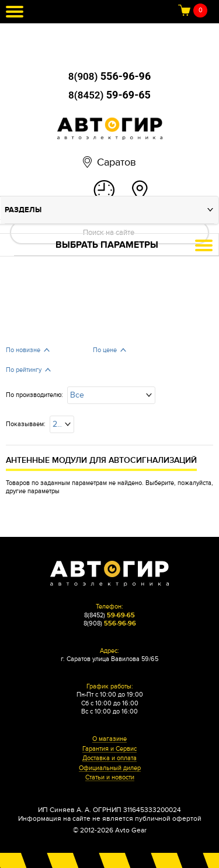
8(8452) (109, 95)
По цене (105, 350)
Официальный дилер (110, 768)
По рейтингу (24, 370)
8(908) (109, 76)
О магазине (109, 739)
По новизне (23, 350)
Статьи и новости (110, 778)
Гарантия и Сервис (109, 749)
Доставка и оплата (109, 758)
